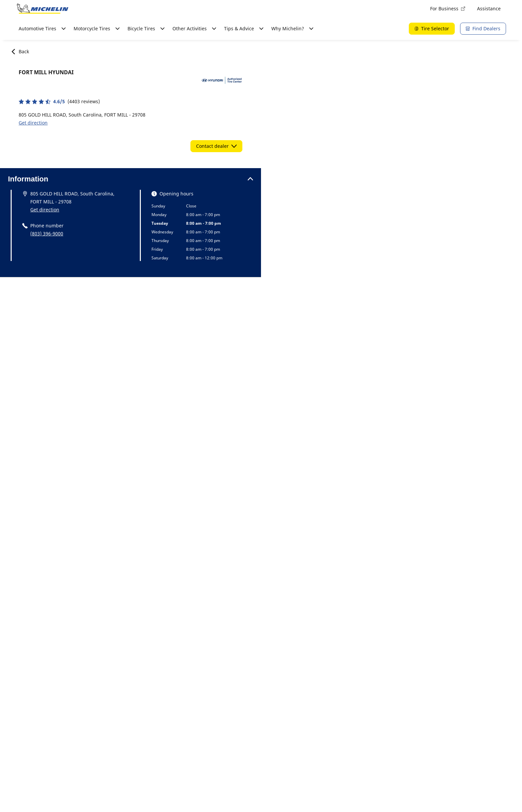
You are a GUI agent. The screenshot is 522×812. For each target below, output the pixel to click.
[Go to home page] (43, 9)
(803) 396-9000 (47, 234)
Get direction (33, 123)
